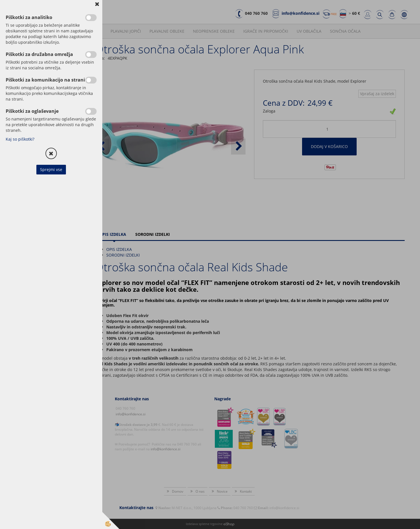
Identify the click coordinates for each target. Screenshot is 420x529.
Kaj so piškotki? (20, 139)
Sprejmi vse (51, 169)
